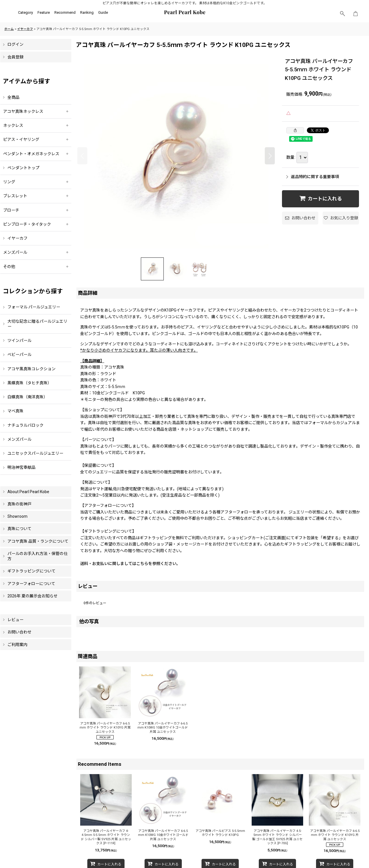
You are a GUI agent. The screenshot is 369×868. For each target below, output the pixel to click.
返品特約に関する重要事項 (313, 177)
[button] (342, 14)
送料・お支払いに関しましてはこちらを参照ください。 (130, 564)
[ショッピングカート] (356, 14)
